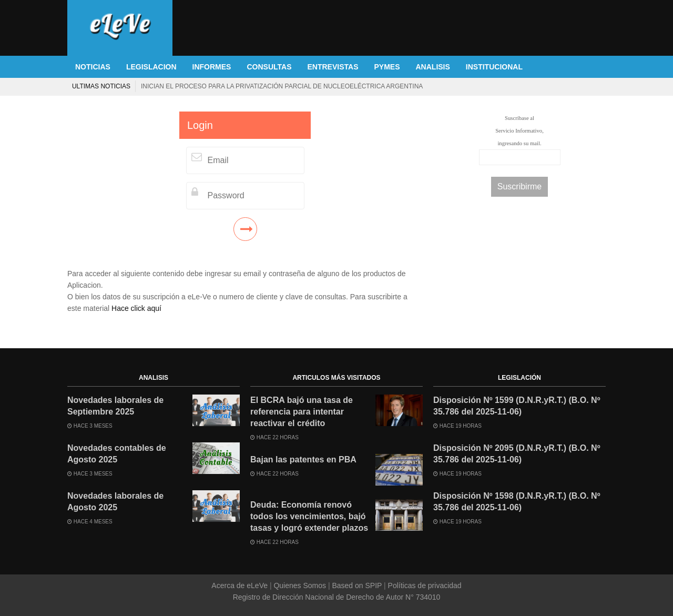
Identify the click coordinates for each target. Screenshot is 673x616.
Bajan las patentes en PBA (303, 460)
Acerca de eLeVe (241, 585)
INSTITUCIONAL (494, 67)
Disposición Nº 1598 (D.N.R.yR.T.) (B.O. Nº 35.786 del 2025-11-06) (517, 502)
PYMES (387, 67)
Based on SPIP (357, 585)
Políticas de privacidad (424, 585)
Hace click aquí (136, 308)
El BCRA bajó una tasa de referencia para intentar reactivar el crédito (302, 412)
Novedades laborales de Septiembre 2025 (115, 406)
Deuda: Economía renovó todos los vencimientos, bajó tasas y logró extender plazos (309, 516)
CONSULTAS (269, 67)
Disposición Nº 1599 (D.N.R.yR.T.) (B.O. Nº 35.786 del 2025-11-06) (517, 406)
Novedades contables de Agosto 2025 (117, 454)
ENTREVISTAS (333, 67)
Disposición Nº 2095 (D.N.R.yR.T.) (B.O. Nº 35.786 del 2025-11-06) (517, 454)
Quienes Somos (300, 585)
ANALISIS (433, 67)
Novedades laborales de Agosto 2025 (115, 502)
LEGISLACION (151, 67)
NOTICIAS (93, 67)
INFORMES (212, 67)
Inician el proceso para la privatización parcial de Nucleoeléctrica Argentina (282, 86)
